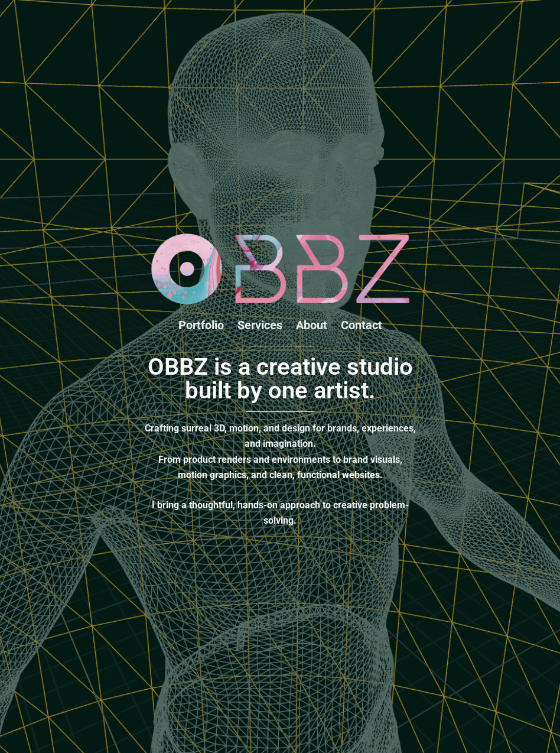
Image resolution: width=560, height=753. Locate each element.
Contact (362, 325)
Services (260, 325)
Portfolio (201, 325)
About (312, 325)
